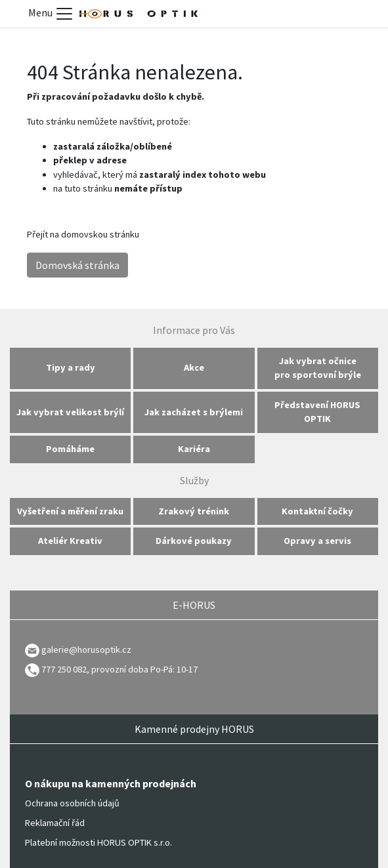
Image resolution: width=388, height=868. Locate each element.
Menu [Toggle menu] (51, 14)
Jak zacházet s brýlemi (194, 412)
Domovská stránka (77, 265)
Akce (194, 367)
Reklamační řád (55, 823)
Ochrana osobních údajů (72, 803)
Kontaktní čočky (317, 511)
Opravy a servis (317, 541)
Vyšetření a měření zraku (70, 511)
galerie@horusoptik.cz (86, 650)
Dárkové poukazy (194, 541)
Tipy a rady (71, 367)
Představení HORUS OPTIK (317, 412)
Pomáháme (70, 449)
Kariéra (194, 449)
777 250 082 (56, 669)
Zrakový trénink (194, 511)
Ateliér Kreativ (70, 541)
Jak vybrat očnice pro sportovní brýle (318, 368)
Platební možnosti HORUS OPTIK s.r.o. (98, 842)
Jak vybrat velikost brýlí (70, 412)
